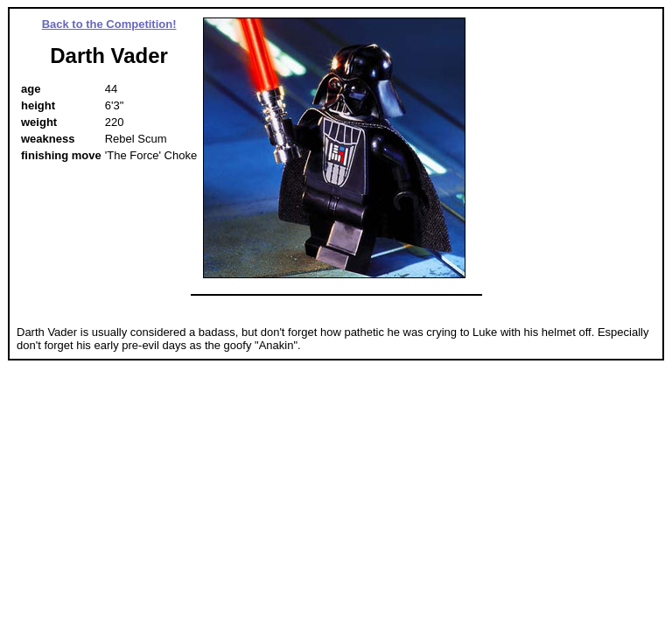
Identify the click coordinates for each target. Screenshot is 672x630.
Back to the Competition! (109, 24)
